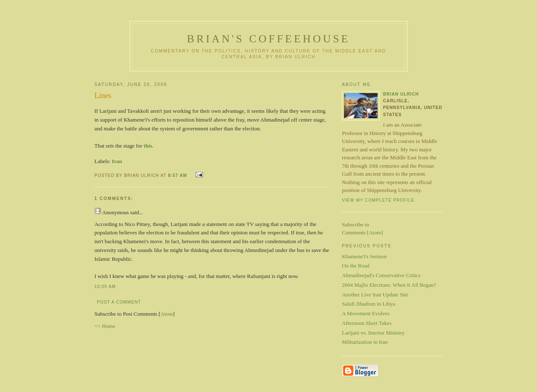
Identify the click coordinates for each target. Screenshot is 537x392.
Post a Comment (119, 302)
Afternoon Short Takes (367, 323)
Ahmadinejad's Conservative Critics (381, 275)
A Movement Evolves (366, 313)
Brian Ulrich (401, 94)
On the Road (356, 266)
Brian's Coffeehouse (269, 39)
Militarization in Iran (365, 342)
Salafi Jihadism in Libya (369, 304)
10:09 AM (105, 287)
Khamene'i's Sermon (364, 256)
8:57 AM (178, 175)
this (148, 146)
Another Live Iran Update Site (375, 295)
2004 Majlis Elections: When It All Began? (389, 285)
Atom (167, 314)
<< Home (105, 326)
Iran (117, 161)
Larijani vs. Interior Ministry (373, 333)
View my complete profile (378, 200)
